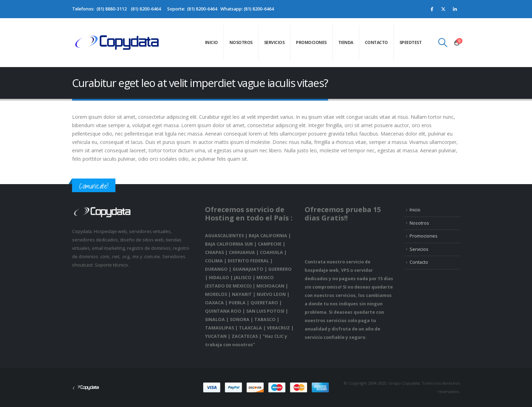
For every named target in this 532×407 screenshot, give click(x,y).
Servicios (274, 42)
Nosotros (241, 42)
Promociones (311, 42)
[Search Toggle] (443, 43)
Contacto (376, 42)
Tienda (346, 42)
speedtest (411, 42)
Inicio (211, 42)
